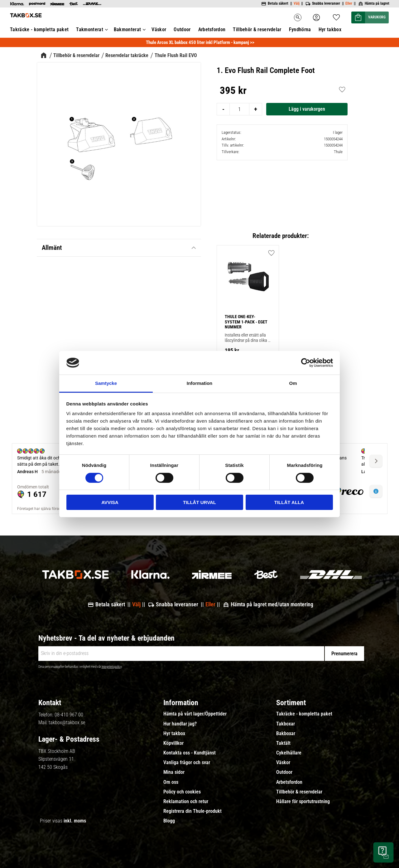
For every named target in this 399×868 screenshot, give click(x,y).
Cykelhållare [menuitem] (289, 753)
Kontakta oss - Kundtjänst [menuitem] (190, 753)
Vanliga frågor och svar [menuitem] (187, 763)
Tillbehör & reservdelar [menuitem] (299, 792)
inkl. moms (75, 821)
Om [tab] (293, 383)
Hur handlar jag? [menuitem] (180, 724)
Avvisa (110, 502)
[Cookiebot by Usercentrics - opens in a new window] (306, 363)
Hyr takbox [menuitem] (174, 734)
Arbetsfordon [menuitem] (289, 782)
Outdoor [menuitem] (284, 772)
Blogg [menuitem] (169, 821)
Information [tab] (200, 383)
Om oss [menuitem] (171, 782)
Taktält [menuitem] (283, 743)
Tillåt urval (199, 502)
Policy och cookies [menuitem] (182, 792)
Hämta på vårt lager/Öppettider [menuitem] (195, 714)
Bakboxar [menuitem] (286, 734)
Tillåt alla (289, 502)
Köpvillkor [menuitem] (173, 743)
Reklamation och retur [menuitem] (186, 802)
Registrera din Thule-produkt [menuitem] (192, 811)
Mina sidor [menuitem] (174, 772)
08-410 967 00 (69, 715)
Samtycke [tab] (106, 383)
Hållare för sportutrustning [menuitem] (303, 802)
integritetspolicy (112, 667)
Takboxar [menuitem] (286, 724)
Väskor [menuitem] (283, 763)
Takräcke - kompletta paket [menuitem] (304, 714)
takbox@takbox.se (67, 723)
